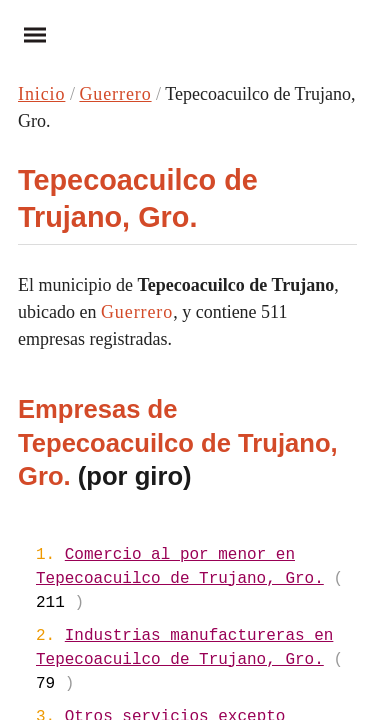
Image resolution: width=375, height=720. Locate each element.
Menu (28, 34)
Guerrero (115, 94)
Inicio (41, 94)
